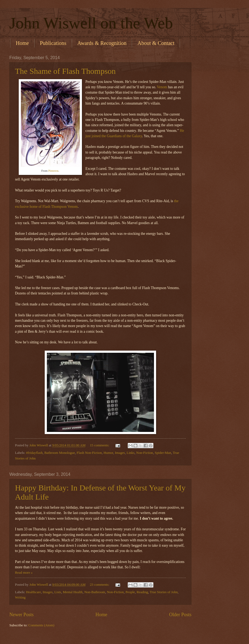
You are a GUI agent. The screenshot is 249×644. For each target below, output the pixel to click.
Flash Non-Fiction (89, 453)
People (130, 592)
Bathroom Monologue (60, 453)
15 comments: (100, 445)
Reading (142, 592)
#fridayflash (34, 453)
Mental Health (73, 592)
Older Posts (180, 615)
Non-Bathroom (95, 592)
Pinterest (53, 171)
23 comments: (100, 585)
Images (120, 453)
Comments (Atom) (41, 625)
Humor (108, 453)
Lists (58, 592)
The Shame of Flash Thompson (65, 71)
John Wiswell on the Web (91, 23)
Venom (162, 87)
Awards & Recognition (102, 43)
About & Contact (156, 43)
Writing (20, 597)
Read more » (24, 573)
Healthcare (33, 592)
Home (22, 43)
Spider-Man (163, 453)
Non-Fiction (145, 453)
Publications (53, 43)
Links (131, 453)
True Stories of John (164, 592)
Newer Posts (22, 615)
